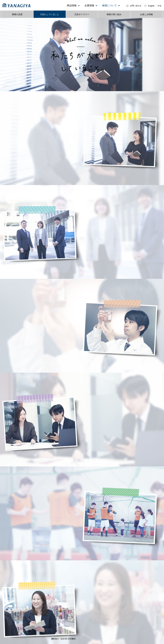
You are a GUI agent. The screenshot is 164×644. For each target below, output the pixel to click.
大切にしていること (50, 14)
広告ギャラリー (82, 14)
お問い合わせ (136, 6)
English (151, 6)
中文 (160, 6)
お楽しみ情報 (146, 14)
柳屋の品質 (17, 14)
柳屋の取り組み (114, 14)
